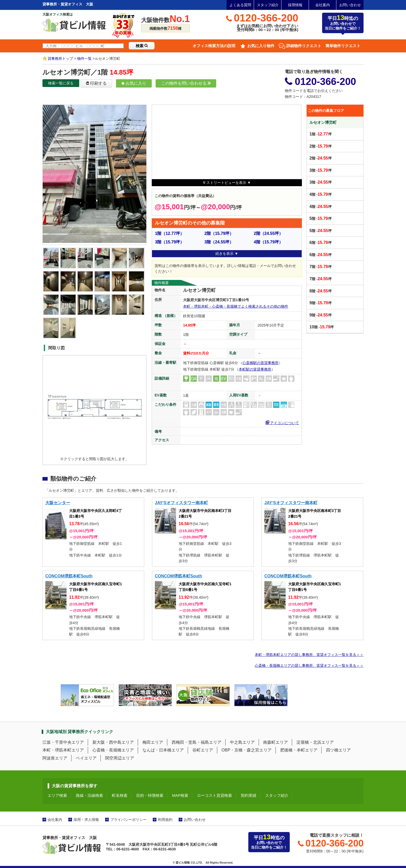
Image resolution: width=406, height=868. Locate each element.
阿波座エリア (55, 758)
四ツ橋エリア (338, 750)
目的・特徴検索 (150, 795)
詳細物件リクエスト (304, 46)
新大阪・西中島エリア (113, 742)
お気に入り (134, 83)
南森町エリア (275, 742)
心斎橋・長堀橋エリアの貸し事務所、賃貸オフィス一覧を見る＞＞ (309, 666)
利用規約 (165, 820)
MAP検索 (180, 795)
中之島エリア (242, 742)
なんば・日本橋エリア (163, 750)
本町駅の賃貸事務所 (255, 369)
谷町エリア (203, 750)
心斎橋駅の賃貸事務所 (260, 363)
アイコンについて (282, 422)
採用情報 (295, 5)
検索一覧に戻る (61, 83)
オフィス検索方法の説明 (214, 46)
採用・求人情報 (86, 820)
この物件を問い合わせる (186, 83)
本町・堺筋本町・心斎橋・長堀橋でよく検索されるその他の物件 (236, 306)
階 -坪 (321, 134)
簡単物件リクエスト (343, 46)
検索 (142, 46)
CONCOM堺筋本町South (69, 576)
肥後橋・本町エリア (299, 750)
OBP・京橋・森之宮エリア (247, 750)
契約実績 (249, 795)
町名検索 (120, 795)
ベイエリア (86, 758)
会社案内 (323, 5)
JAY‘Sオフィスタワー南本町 (181, 503)
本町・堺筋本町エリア (63, 750)
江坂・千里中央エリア (63, 742)
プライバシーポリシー (128, 820)
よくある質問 (240, 5)
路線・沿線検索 (89, 795)
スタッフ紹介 (268, 5)
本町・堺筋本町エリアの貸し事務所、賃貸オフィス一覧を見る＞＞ (309, 655)
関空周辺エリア (120, 758)
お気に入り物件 (261, 46)
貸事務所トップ (60, 59)
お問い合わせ (350, 5)
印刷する (96, 83)
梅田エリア (153, 742)
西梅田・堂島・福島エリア (197, 742)
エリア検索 (57, 795)
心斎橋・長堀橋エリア (113, 750)
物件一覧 (84, 59)
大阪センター (58, 503)
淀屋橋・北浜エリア (315, 742)
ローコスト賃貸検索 (215, 795)
